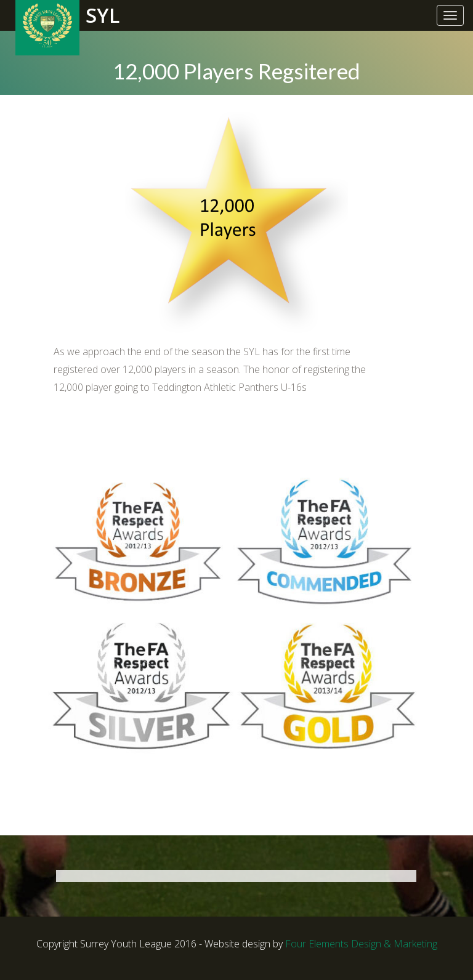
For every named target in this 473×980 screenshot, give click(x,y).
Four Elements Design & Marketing (361, 944)
